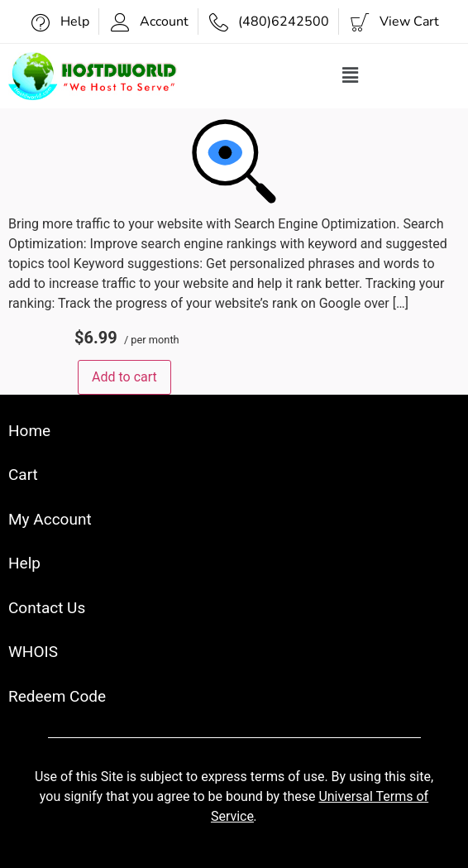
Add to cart (124, 377)
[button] (351, 76)
